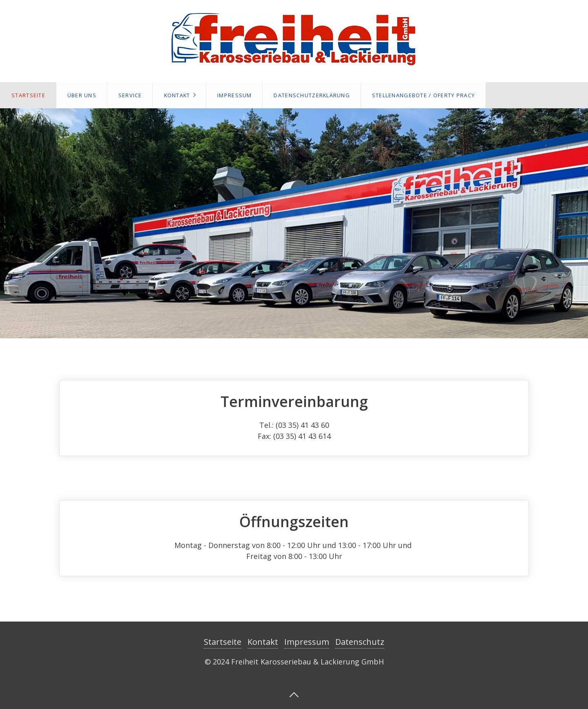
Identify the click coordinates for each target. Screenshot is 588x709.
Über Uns (82, 95)
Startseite (28, 95)
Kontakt (177, 95)
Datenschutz (360, 642)
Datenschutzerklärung (312, 95)
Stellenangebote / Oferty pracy (423, 95)
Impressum (235, 95)
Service (130, 95)
